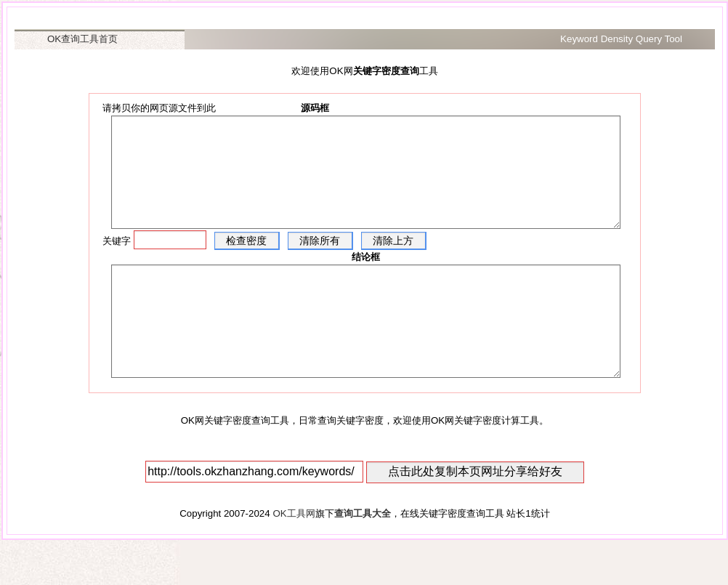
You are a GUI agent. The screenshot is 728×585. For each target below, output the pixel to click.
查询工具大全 (363, 557)
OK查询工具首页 (82, 39)
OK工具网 (294, 557)
